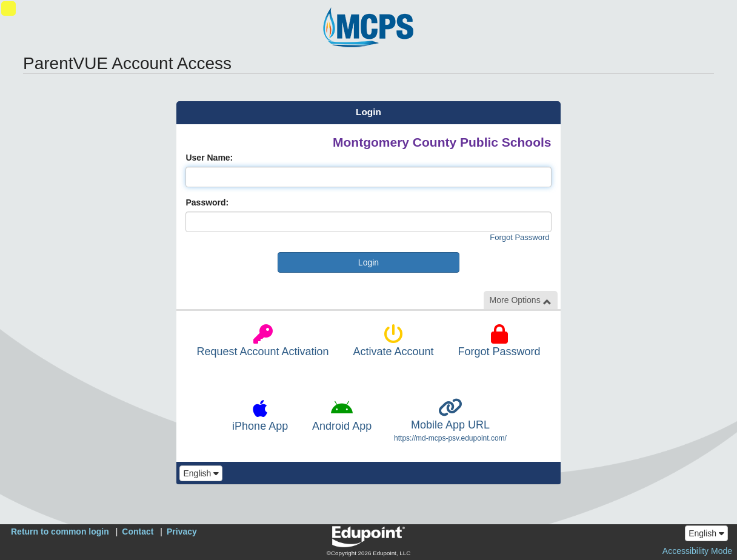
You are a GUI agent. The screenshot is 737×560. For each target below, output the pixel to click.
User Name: (209, 158)
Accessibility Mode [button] (697, 551)
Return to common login (60, 532)
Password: (207, 202)
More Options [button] (521, 300)
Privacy (182, 532)
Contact (138, 532)
